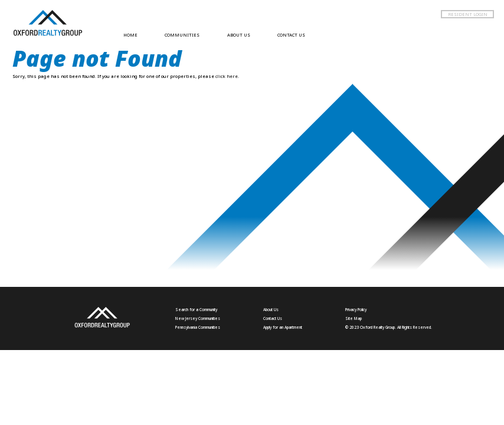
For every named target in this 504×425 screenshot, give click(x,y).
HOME (130, 35)
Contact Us (273, 318)
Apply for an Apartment (283, 327)
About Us (271, 310)
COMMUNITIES (182, 35)
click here (227, 76)
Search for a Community (196, 310)
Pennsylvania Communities (198, 327)
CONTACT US (291, 35)
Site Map (354, 318)
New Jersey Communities (198, 318)
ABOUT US (239, 35)
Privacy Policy (356, 310)
